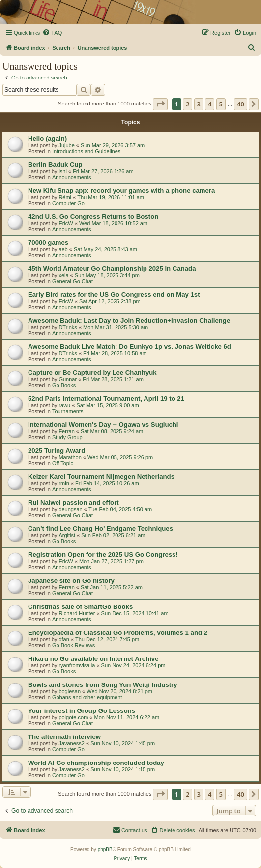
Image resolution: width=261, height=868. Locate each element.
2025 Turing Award (57, 451)
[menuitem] (52, 33)
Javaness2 (72, 743)
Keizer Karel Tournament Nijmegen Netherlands (101, 477)
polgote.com (73, 717)
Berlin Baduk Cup (55, 165)
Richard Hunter (77, 613)
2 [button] (188, 104)
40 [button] (241, 104)
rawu (64, 405)
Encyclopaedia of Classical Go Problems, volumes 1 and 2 (118, 633)
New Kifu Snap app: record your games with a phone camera (121, 191)
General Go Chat (72, 281)
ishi (63, 171)
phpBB (105, 850)
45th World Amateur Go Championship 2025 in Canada (112, 269)
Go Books (64, 385)
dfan (64, 639)
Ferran (66, 431)
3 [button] (199, 104)
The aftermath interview (64, 737)
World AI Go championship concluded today (96, 763)
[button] (160, 104)
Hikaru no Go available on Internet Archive (93, 659)
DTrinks (68, 327)
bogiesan (70, 691)
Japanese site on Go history (71, 581)
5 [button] (221, 104)
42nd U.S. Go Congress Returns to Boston (93, 217)
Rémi (65, 197)
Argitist (67, 535)
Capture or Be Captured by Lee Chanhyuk (92, 373)
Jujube (66, 145)
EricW (66, 223)
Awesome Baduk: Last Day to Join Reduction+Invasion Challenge (129, 321)
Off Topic (63, 463)
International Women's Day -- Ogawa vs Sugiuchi (103, 425)
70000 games (48, 243)
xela (63, 275)
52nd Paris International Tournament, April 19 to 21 (106, 399)
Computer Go (68, 203)
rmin (64, 483)
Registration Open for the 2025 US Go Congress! (103, 555)
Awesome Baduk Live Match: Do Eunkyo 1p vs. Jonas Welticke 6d (130, 347)
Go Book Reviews (73, 645)
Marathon (70, 457)
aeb (63, 249)
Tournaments (68, 411)
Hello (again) (47, 139)
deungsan (70, 509)
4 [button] (210, 104)
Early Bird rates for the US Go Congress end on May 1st (114, 295)
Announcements (72, 177)
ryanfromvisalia (77, 665)
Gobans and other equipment (87, 697)
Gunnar (68, 379)
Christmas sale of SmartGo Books (80, 607)
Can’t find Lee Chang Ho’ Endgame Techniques (101, 529)
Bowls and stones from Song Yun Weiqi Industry (103, 685)
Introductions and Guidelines (86, 151)
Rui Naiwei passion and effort (73, 503)
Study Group (67, 437)
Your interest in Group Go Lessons (82, 711)
